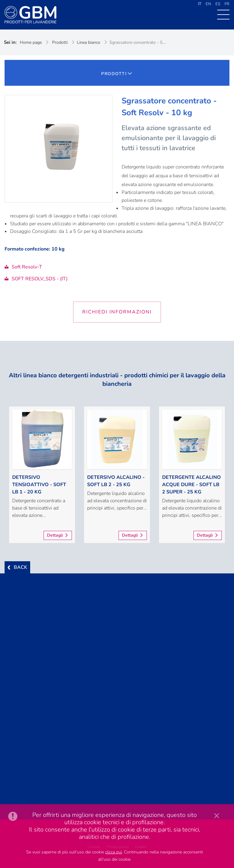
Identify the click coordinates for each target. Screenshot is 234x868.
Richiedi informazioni (117, 312)
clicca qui (113, 852)
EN (208, 4)
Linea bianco (89, 42)
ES (218, 4)
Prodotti (60, 42)
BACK (20, 567)
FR (227, 4)
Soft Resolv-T (23, 267)
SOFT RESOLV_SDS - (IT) (36, 279)
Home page (31, 42)
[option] (42, 475)
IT (200, 4)
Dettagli (55, 535)
